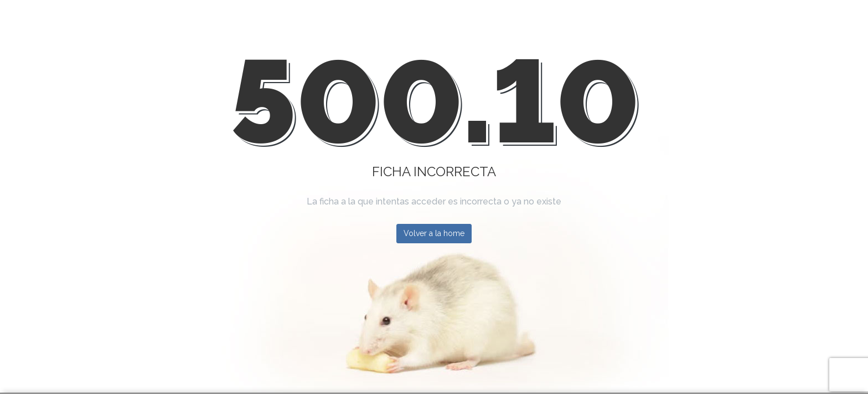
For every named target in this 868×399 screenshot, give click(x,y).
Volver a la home (434, 233)
